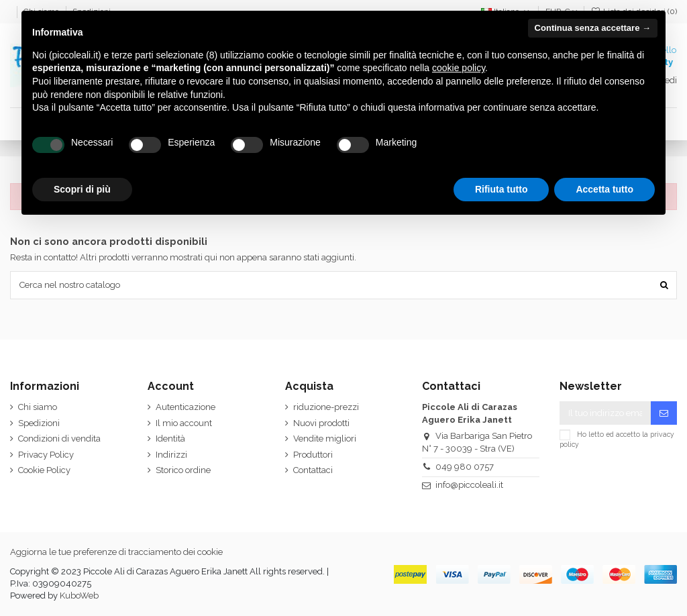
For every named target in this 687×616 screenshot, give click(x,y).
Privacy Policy (46, 455)
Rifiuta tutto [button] (501, 189)
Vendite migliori (325, 439)
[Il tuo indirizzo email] (605, 413)
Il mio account (184, 423)
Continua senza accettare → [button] (593, 28)
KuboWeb (79, 596)
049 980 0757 (465, 467)
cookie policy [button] (459, 68)
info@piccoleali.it (469, 485)
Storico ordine (183, 470)
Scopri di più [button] (82, 189)
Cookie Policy (44, 470)
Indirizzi (171, 455)
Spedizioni (39, 423)
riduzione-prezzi (326, 407)
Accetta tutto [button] (604, 189)
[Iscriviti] (664, 413)
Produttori (313, 455)
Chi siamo (38, 407)
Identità (170, 439)
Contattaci (313, 470)
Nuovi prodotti (321, 423)
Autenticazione (186, 407)
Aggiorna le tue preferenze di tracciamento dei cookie (116, 552)
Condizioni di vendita (59, 439)
